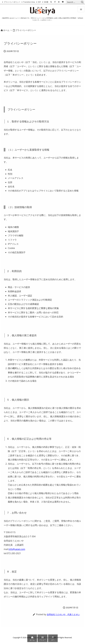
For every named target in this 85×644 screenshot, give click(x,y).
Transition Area (29, 2)
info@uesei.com (17, 549)
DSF (39, 2)
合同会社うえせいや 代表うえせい (63, 614)
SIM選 (46, 2)
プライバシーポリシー (12, 2)
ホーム (6, 30)
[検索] (82, 2)
